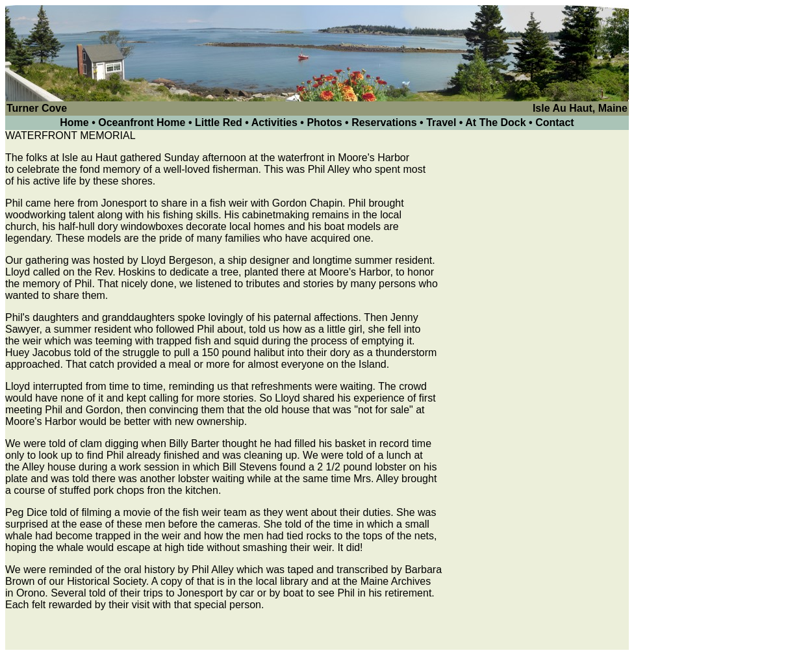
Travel (441, 122)
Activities (274, 122)
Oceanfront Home (143, 122)
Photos (324, 122)
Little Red (219, 122)
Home (74, 122)
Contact (555, 122)
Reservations (384, 122)
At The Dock (495, 122)
